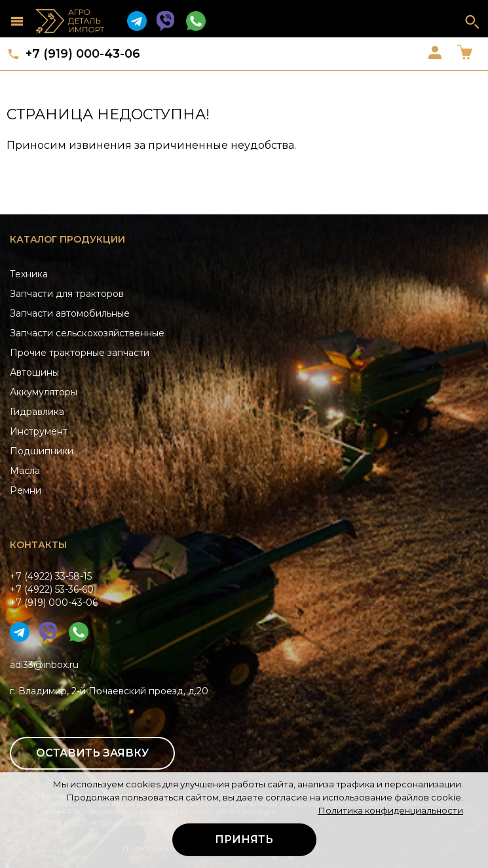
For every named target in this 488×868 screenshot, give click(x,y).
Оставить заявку (92, 753)
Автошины (34, 372)
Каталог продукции (67, 239)
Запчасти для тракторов (67, 294)
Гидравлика (37, 412)
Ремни (26, 490)
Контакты (38, 545)
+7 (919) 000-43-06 (83, 54)
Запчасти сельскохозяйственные (87, 333)
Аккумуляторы (44, 392)
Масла (25, 471)
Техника (29, 274)
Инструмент (39, 431)
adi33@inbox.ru (44, 665)
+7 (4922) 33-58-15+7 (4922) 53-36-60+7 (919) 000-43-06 (54, 589)
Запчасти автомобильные (70, 313)
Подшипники (42, 451)
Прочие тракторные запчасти (80, 353)
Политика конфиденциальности (390, 810)
